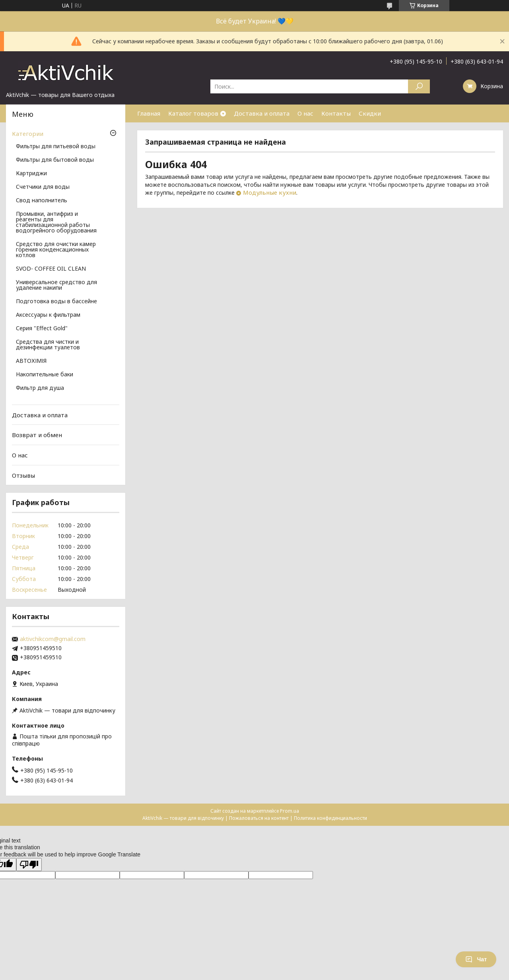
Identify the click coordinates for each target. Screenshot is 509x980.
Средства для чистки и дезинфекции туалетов (48, 345)
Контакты (336, 113)
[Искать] (419, 86)
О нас (305, 113)
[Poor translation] (29, 865)
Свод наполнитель (42, 201)
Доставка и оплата (262, 113)
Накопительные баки (45, 375)
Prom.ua (289, 811)
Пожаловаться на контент (259, 818)
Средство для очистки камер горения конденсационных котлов (56, 250)
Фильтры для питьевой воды (56, 147)
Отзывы (23, 475)
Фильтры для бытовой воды (55, 160)
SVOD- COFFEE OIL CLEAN (51, 269)
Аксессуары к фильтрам (48, 315)
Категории (28, 134)
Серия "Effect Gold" (42, 329)
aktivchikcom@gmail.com (53, 639)
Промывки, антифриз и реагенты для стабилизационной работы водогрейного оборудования (56, 223)
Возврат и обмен (37, 435)
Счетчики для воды (43, 187)
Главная (149, 113)
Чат (476, 959)
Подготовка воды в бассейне (56, 302)
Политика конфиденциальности (330, 818)
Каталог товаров (193, 113)
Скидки (370, 113)
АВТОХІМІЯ (31, 361)
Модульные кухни (270, 192)
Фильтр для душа (40, 388)
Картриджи (31, 174)
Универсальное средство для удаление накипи (56, 285)
